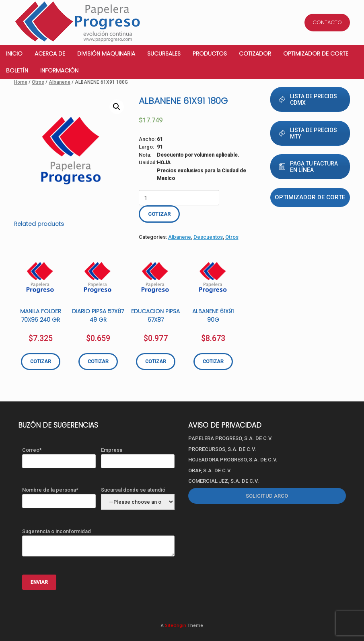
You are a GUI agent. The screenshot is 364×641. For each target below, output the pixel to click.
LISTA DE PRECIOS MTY (308, 133)
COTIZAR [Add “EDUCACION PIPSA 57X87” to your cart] (156, 362)
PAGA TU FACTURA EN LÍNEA (308, 167)
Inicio (14, 54)
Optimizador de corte (316, 54)
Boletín (17, 70)
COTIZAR (159, 214)
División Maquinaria (106, 54)
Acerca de (50, 54)
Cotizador (255, 54)
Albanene (60, 82)
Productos (210, 54)
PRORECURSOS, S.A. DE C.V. (222, 449)
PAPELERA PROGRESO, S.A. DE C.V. (230, 438)
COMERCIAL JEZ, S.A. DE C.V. (224, 481)
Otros (38, 82)
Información (59, 70)
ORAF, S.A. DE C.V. (210, 470)
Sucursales (164, 54)
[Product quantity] (179, 198)
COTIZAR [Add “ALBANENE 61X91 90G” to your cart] (213, 362)
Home (21, 82)
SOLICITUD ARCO (267, 496)
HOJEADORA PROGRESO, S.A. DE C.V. (233, 460)
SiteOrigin (176, 625)
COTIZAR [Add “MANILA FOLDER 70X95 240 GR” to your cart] (41, 362)
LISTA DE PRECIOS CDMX (308, 99)
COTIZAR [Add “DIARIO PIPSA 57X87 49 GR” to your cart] (98, 362)
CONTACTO (327, 22)
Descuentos (208, 237)
